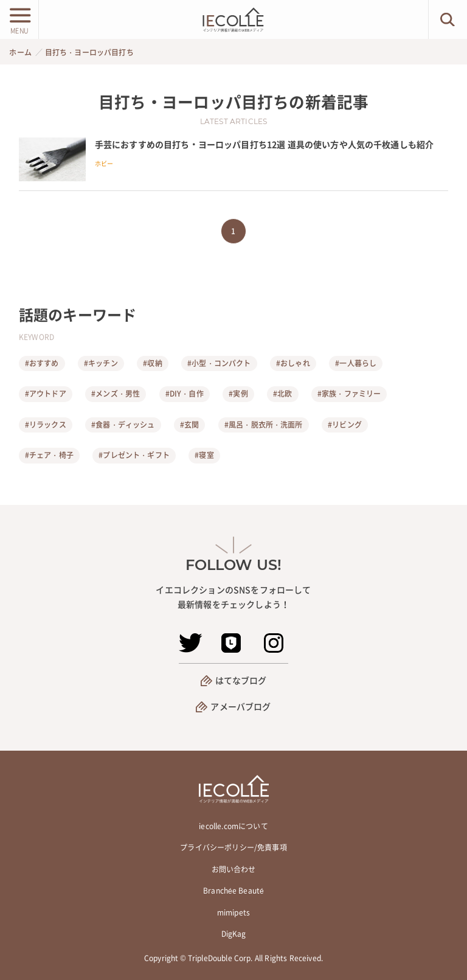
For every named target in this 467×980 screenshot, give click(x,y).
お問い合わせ (234, 869)
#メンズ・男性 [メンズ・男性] (116, 394)
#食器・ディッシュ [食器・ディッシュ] (123, 425)
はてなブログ (241, 680)
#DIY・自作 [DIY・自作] (185, 394)
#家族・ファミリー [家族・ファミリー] (349, 394)
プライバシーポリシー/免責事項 (233, 847)
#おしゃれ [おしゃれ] (293, 363)
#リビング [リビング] (345, 425)
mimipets (233, 912)
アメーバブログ (240, 706)
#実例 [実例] (238, 394)
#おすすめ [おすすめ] (42, 363)
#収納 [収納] (152, 363)
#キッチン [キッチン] (101, 363)
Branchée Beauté (233, 891)
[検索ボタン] (448, 19)
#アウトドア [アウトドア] (46, 394)
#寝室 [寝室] (204, 455)
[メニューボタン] (19, 19)
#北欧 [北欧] (282, 394)
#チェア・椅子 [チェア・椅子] (49, 455)
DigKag (234, 934)
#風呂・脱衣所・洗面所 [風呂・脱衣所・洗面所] (264, 425)
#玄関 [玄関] (189, 425)
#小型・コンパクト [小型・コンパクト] (219, 363)
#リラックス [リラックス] (46, 425)
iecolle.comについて (233, 826)
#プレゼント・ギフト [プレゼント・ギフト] (134, 455)
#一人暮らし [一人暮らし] (356, 363)
